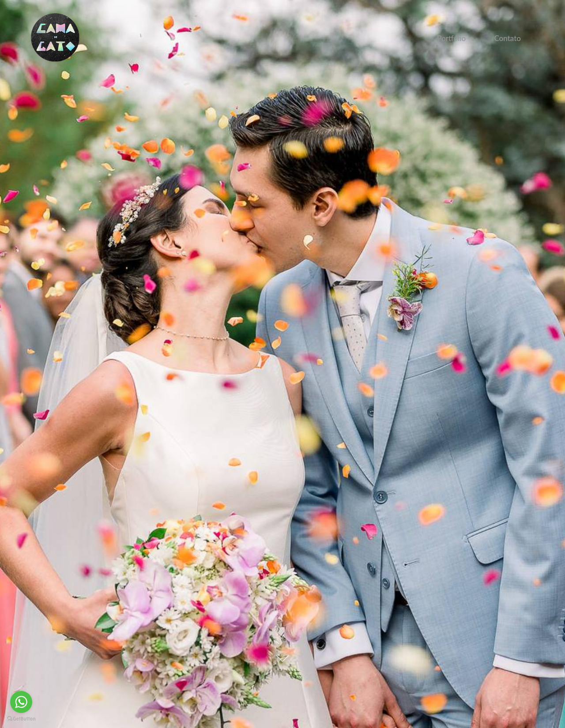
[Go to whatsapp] (21, 702)
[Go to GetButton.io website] (21, 719)
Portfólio (451, 38)
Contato (507, 38)
